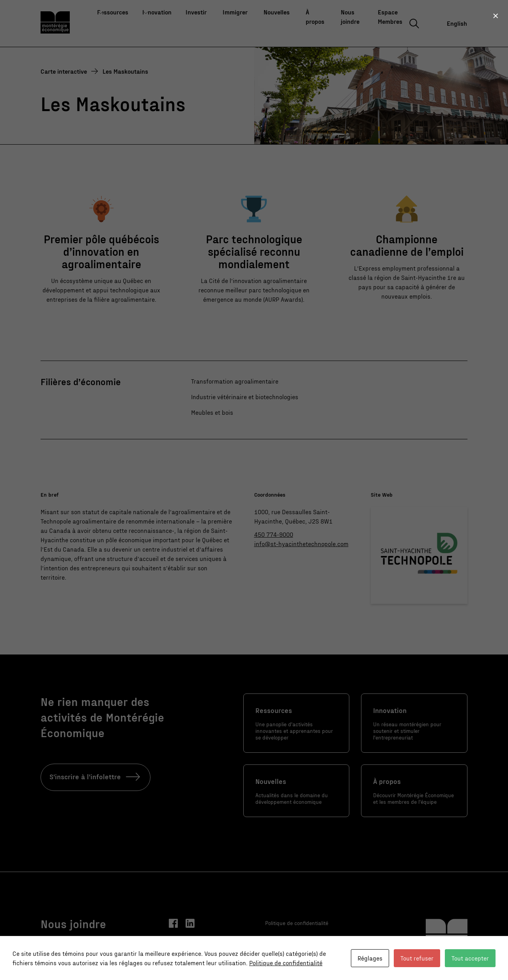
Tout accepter (470, 958)
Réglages (370, 958)
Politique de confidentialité (286, 963)
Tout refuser (417, 958)
